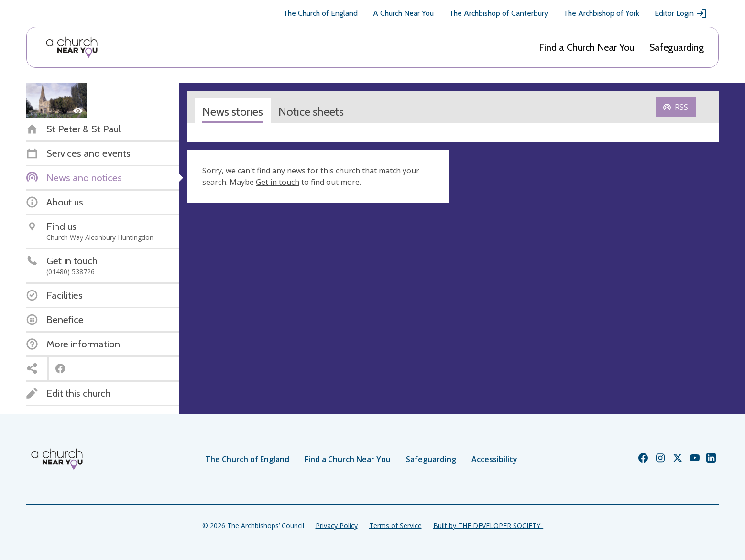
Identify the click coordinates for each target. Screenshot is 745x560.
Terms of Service (395, 525)
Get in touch (278, 182)
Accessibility (494, 459)
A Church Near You (403, 13)
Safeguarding (677, 47)
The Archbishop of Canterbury (498, 13)
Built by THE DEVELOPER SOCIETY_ (488, 525)
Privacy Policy (337, 525)
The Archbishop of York (601, 13)
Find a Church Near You (586, 47)
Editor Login (681, 13)
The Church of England (320, 13)
